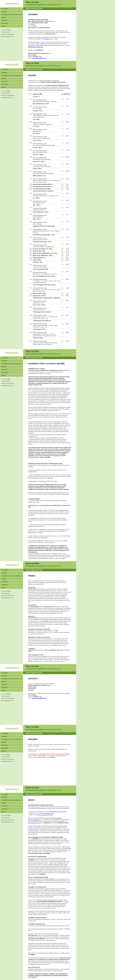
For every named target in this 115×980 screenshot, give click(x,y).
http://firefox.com (49, 813)
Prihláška (47, 39)
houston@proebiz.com (7, 36)
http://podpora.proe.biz (34, 823)
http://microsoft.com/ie (60, 812)
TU (38, 746)
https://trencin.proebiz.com (36, 47)
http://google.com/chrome (45, 815)
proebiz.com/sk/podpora (8, 34)
